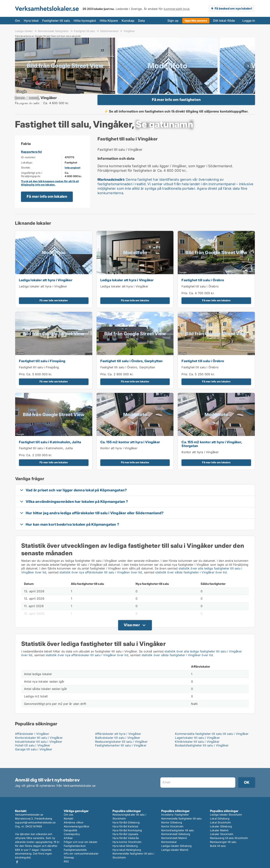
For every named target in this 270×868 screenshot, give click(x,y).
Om (18, 21)
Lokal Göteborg (220, 818)
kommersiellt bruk (177, 9)
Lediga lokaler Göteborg (177, 846)
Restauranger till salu (223, 842)
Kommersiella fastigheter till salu (181, 818)
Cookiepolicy (72, 834)
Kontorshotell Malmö (174, 838)
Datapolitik (70, 830)
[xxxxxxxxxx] (27, 103)
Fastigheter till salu (56, 21)
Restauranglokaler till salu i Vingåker (121, 752)
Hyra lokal (31, 21)
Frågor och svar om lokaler (81, 842)
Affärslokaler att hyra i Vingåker (118, 744)
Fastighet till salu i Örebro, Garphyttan (132, 371)
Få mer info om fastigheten (176, 105)
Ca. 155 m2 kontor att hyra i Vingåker (130, 452)
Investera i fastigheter (175, 815)
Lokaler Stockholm (222, 834)
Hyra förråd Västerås (126, 838)
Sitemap (69, 857)
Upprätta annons (196, 21)
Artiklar (68, 838)
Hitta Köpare (109, 21)
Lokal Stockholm (220, 822)
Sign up (173, 21)
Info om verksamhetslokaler (81, 853)
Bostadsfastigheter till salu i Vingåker (202, 755)
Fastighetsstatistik (75, 850)
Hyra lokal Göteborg (125, 846)
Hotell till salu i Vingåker (33, 755)
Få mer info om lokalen (47, 207)
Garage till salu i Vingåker (34, 759)
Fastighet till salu (84, 31)
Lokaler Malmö (219, 830)
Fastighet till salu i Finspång (42, 371)
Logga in (249, 21)
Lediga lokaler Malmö (175, 850)
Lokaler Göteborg (221, 826)
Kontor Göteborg (172, 822)
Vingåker (129, 31)
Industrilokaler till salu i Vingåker (39, 752)
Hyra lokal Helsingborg (127, 850)
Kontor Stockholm (172, 826)
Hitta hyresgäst (85, 21)
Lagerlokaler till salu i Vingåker (197, 748)
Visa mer (132, 635)
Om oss (68, 815)
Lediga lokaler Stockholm (226, 815)
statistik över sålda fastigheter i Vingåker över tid (191, 582)
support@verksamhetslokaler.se (35, 822)
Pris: (185, 303)
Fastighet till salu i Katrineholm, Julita (50, 452)
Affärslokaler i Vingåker (32, 744)
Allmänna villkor (74, 822)
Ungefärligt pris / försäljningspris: (32, 184)
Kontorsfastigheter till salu (178, 830)
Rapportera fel (31, 162)
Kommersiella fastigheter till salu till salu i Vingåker (212, 744)
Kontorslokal (169, 842)
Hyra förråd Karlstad (125, 826)
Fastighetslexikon (75, 846)
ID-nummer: (28, 167)
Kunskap (128, 21)
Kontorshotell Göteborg (176, 834)
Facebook (17, 862)
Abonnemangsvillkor (77, 826)
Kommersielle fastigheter (53, 31)
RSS (66, 861)
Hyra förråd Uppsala (125, 834)
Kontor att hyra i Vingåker (119, 458)
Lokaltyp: (27, 172)
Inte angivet (72, 178)
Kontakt (69, 818)
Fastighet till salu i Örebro (203, 290)
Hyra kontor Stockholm (127, 842)
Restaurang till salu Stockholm (229, 838)
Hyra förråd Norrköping (127, 830)
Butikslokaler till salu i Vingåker (118, 748)
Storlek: (26, 178)
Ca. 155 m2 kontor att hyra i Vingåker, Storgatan (212, 454)
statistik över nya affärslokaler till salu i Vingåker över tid (101, 582)
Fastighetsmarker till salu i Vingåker (121, 755)
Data (142, 21)
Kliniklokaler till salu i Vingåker (197, 752)
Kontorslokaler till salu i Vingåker (39, 748)
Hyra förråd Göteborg (126, 822)
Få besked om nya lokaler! (233, 8)
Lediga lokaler (24, 31)
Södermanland (109, 31)
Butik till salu (218, 846)
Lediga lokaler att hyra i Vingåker (46, 290)
